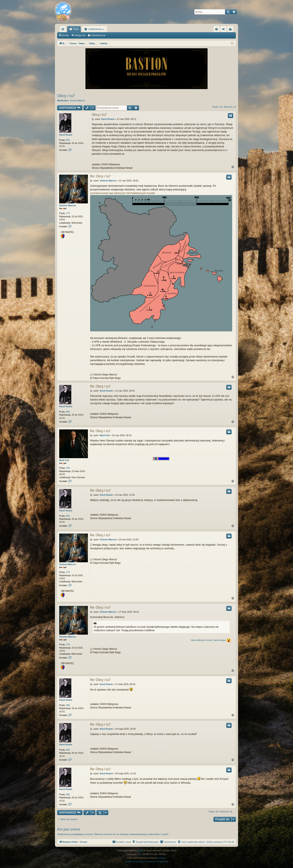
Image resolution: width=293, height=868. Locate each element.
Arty (140, 854)
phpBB (141, 851)
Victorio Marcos (77, 100)
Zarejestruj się (98, 35)
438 (68, 468)
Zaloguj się (80, 35)
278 (68, 213)
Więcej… (64, 30)
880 (68, 140)
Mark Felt (64, 460)
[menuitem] (216, 29)
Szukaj (65, 35)
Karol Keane (66, 135)
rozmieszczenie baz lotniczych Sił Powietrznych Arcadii (122, 193)
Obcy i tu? (66, 96)
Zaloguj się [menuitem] (224, 30)
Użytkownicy (116, 29)
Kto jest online (69, 829)
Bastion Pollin (77, 29)
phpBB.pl (162, 858)
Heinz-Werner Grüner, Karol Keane (208, 640)
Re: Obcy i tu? (100, 176)
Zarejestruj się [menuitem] (231, 30)
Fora (97, 29)
